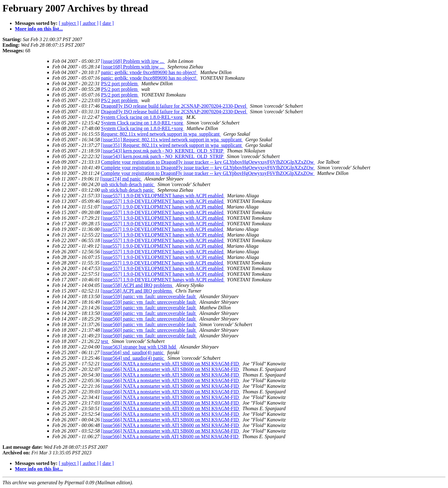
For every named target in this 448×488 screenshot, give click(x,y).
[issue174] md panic (121, 179)
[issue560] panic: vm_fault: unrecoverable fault (149, 313)
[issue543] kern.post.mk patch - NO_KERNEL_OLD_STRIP (163, 151)
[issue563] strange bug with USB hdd (139, 347)
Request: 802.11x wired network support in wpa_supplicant (161, 134)
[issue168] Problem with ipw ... (133, 61)
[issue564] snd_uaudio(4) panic (133, 352)
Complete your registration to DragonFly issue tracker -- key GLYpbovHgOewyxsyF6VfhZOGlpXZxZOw (208, 162)
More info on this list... (39, 29)
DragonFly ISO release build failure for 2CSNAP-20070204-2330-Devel (174, 106)
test (105, 341)
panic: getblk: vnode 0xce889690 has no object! (149, 72)
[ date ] (107, 23)
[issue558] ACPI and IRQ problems (137, 285)
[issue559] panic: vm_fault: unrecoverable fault (149, 296)
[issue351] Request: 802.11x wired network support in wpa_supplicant (172, 140)
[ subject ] (69, 23)
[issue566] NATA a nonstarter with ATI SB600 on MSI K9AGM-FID (171, 364)
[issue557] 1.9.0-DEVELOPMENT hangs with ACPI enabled (163, 196)
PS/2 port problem (120, 84)
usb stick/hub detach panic (128, 184)
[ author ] (89, 23)
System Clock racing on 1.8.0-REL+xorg (142, 117)
